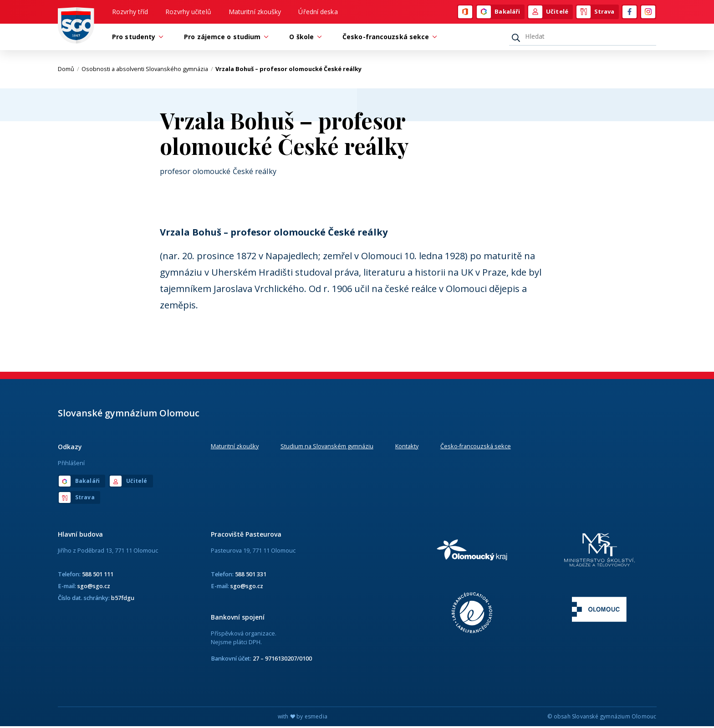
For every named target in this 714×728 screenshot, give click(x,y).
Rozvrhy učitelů (188, 12)
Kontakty (407, 447)
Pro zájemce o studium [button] (224, 38)
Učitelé (548, 12)
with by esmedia (303, 718)
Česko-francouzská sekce (476, 447)
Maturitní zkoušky (255, 12)
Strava (596, 12)
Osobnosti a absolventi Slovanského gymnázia (147, 71)
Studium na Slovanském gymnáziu (327, 447)
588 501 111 (98, 575)
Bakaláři (498, 12)
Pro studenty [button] (136, 38)
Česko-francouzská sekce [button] (388, 38)
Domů (69, 71)
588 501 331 (251, 575)
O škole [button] (304, 38)
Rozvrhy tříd (130, 12)
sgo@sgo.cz (94, 587)
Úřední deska (318, 12)
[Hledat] (583, 38)
